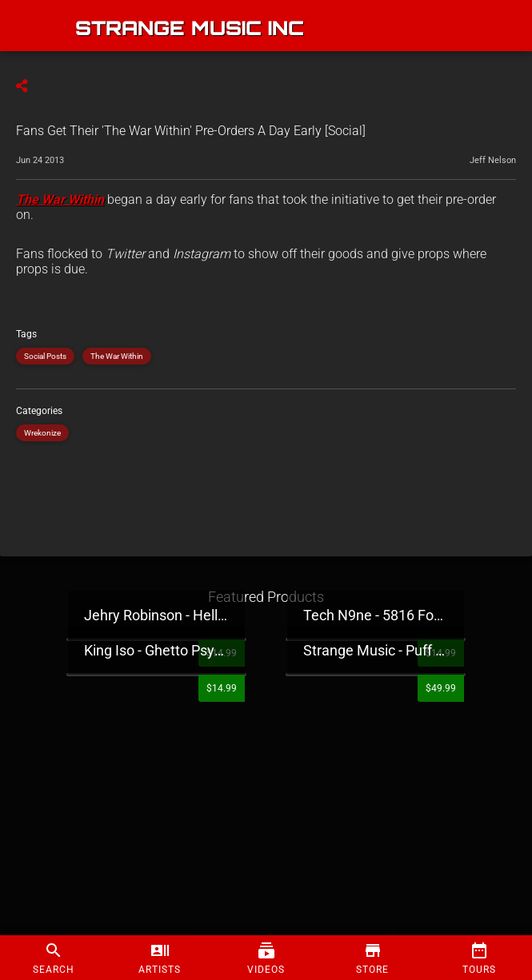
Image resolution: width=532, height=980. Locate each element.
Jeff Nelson (493, 160)
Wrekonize (42, 433)
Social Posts (45, 356)
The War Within (117, 356)
